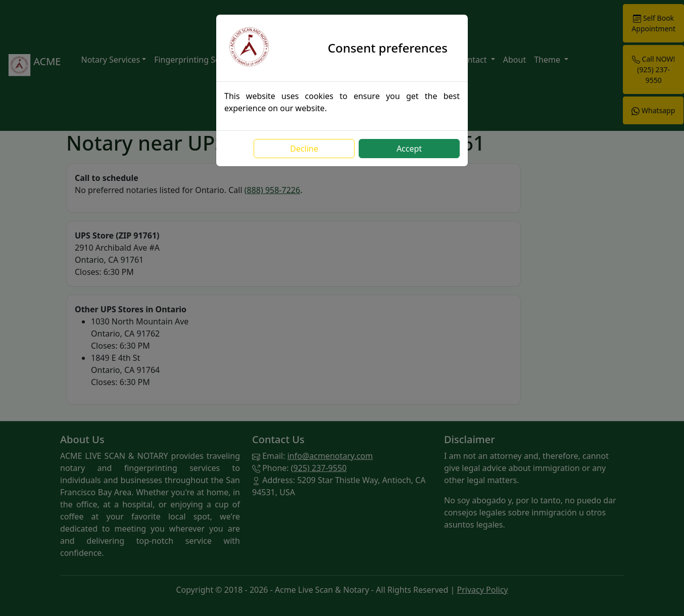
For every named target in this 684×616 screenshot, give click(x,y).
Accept (409, 149)
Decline (304, 149)
